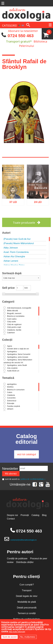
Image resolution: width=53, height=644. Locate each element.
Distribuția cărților (25, 562)
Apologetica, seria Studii (17, 365)
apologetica (12, 384)
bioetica (10, 387)
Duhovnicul (12, 401)
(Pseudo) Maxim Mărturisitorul (19, 243)
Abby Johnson (11, 248)
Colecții (7, 340)
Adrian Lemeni (11, 261)
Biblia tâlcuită (13, 311)
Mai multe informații (17, 632)
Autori (6, 233)
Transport (27, 590)
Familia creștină (13, 406)
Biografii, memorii (14, 313)
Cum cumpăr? (27, 585)
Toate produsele (24, 223)
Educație (11, 403)
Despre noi (12, 515)
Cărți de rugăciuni (14, 324)
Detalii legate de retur (27, 596)
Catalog (35, 515)
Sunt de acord (9, 637)
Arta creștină (12, 368)
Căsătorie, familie (14, 330)
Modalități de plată (27, 602)
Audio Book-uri (13, 371)
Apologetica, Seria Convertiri (19, 354)
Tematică (8, 378)
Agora (10, 346)
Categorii (8, 302)
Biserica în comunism (16, 390)
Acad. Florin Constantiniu (16, 252)
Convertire (11, 398)
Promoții (25, 515)
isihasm (10, 409)
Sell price (8, 288)
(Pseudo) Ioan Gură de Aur (17, 239)
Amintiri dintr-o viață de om (18, 349)
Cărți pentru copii (14, 327)
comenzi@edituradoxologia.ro (23, 540)
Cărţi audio (12, 322)
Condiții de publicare (17, 559)
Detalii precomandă (27, 608)
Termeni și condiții (27, 613)
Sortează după (12, 273)
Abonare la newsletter (23, 31)
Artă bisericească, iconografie (19, 308)
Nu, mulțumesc (28, 637)
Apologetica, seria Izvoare (18, 357)
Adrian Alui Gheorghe (14, 256)
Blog (44, 515)
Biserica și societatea (16, 316)
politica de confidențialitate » (33, 479)
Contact (11, 519)
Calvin (10, 392)
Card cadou (12, 319)
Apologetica (12, 352)
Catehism (11, 333)
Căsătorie (11, 395)
